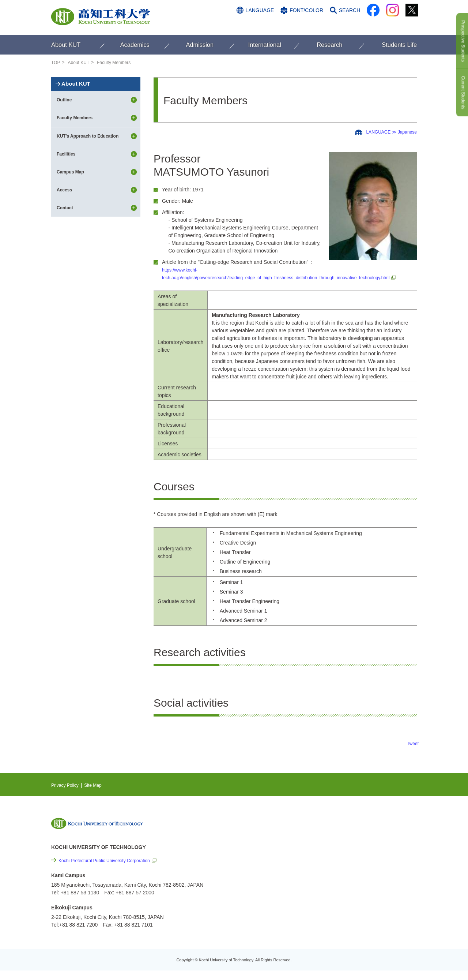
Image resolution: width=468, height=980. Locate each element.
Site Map (99, 793)
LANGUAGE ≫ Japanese (387, 132)
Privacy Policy (67, 793)
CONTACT (402, 25)
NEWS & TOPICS (358, 833)
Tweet (412, 751)
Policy (355, 914)
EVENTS (348, 844)
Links (344, 874)
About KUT (82, 62)
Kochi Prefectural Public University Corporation (112, 868)
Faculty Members (121, 62)
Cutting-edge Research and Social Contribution (369, 859)
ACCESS (370, 25)
